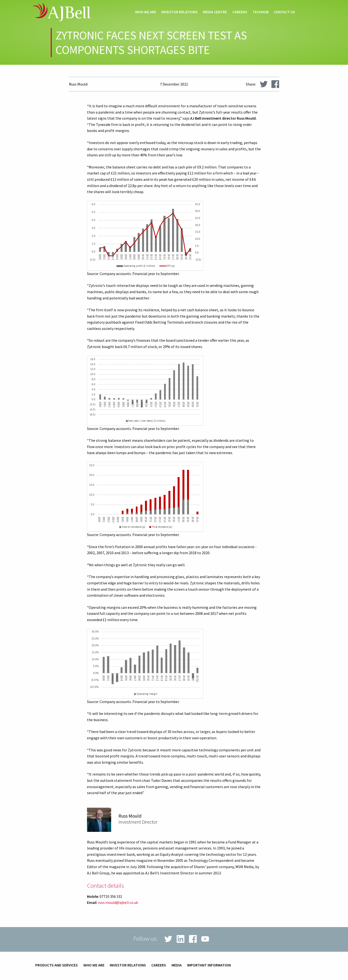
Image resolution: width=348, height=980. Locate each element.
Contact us (284, 12)
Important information (209, 965)
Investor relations (180, 12)
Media (177, 965)
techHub (261, 12)
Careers (240, 12)
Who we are (146, 12)
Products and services (57, 965)
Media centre (215, 12)
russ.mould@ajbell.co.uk (118, 902)
